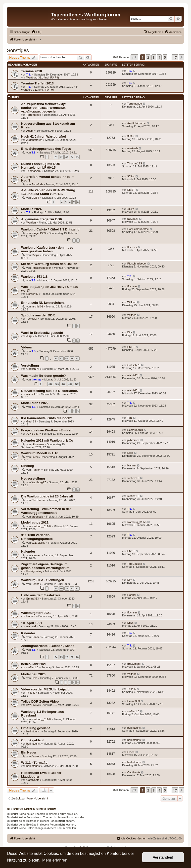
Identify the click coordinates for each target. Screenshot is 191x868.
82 (72, 588)
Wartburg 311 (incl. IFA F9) (43, 77)
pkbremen (38, 444)
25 (61, 657)
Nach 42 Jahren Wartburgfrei (44, 136)
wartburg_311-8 (41, 526)
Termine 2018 (31, 71)
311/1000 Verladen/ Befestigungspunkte (37, 537)
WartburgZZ (39, 482)
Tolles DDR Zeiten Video (40, 701)
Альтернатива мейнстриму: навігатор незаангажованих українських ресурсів (44, 108)
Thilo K (31, 693)
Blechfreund (39, 500)
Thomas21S (34, 171)
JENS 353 (33, 434)
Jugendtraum (34, 140)
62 (61, 157)
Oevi (34, 678)
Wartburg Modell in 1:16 (40, 453)
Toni (130, 418)
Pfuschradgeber (41, 268)
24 (56, 657)
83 (77, 588)
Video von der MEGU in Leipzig (45, 689)
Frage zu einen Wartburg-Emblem (47, 430)
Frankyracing (34, 571)
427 (64, 384)
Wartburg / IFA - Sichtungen (43, 580)
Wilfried (132, 302)
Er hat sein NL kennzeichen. (43, 303)
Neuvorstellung (33, 478)
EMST (35, 198)
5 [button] (165, 57)
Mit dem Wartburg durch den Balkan (49, 264)
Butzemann (134, 664)
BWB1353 (33, 705)
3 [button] (154, 57)
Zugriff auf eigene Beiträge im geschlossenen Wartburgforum (45, 566)
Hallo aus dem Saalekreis (41, 595)
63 (67, 157)
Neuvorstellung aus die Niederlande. (49, 391)
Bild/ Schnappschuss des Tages (46, 149)
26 (67, 657)
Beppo (36, 584)
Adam (30, 131)
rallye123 (133, 219)
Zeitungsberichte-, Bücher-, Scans (48, 646)
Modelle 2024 (31, 209)
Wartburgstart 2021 (36, 613)
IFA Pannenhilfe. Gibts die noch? (47, 418)
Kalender (28, 551)
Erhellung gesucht (35, 728)
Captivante (33, 780)
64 (72, 157)
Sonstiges (18, 50)
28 (77, 657)
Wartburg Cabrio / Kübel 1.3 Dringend (50, 229)
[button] (134, 57)
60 (56, 359)
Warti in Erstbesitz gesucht (42, 333)
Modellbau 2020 (33, 674)
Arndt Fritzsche (137, 123)
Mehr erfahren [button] (55, 860)
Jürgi (29, 336)
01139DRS (38, 543)
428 (70, 384)
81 (67, 588)
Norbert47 (32, 294)
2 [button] (148, 57)
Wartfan (31, 223)
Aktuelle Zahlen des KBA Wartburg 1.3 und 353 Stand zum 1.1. (48, 192)
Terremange (34, 115)
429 (77, 384)
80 (61, 588)
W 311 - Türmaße (34, 763)
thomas (36, 379)
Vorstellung (30, 365)
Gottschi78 (33, 369)
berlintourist (33, 731)
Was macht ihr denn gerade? (44, 376)
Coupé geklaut (32, 740)
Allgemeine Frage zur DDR (42, 219)
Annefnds (37, 184)
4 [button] (159, 57)
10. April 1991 (32, 623)
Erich (130, 623)
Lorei (35, 457)
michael (31, 626)
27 (72, 657)
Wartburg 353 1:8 (34, 277)
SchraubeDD (135, 430)
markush (133, 148)
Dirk (130, 332)
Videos (26, 347)
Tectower (32, 319)
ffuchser (132, 247)
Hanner (36, 470)
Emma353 (33, 599)
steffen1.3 (133, 478)
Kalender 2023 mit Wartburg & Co (47, 440)
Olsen (35, 756)
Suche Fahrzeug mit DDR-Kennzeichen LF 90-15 (41, 166)
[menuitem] (37, 32)
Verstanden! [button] (163, 857)
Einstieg (27, 466)
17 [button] (175, 57)
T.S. (29, 75)
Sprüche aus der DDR (38, 315)
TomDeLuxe (135, 564)
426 (57, 384)
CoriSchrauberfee (138, 229)
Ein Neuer (29, 752)
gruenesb (37, 517)
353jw (131, 136)
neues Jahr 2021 (34, 664)
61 (56, 157)
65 (77, 157)
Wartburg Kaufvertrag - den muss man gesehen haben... (47, 249)
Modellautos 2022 (35, 403)
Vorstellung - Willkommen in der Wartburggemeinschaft (46, 511)
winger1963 (39, 233)
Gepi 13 (31, 421)
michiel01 (37, 306)
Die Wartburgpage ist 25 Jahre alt (47, 496)
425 (50, 384)
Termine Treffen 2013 (37, 83)
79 (56, 588)
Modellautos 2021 (35, 522)
